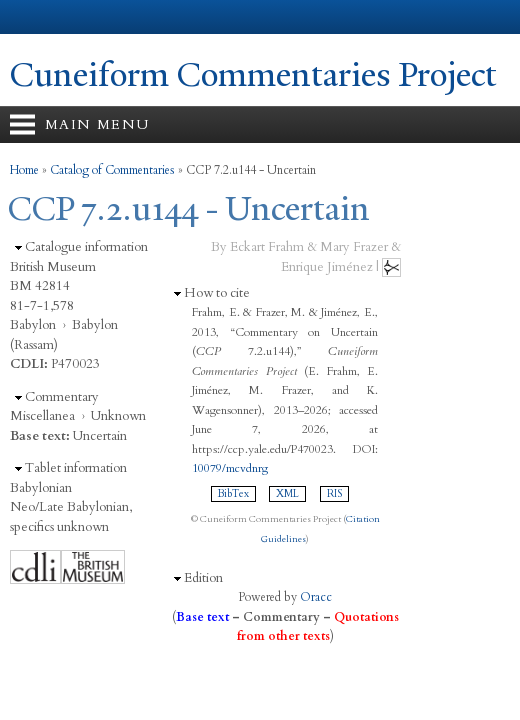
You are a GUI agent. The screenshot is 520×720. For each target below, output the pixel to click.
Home (24, 170)
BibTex (233, 494)
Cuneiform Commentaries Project (253, 75)
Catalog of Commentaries (112, 170)
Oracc (316, 597)
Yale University (33, 17)
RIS (334, 494)
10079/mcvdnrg (230, 468)
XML (287, 494)
